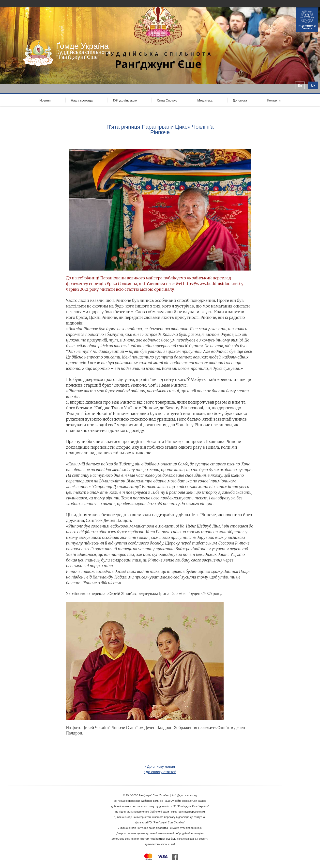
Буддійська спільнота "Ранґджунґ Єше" (83, 55)
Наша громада (82, 100)
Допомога (240, 100)
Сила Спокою (167, 100)
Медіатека (205, 100)
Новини (45, 100)
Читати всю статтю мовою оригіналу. (137, 289)
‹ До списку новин (160, 766)
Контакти (274, 100)
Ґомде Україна (82, 46)
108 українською (125, 100)
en (300, 85)
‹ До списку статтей (160, 772)
